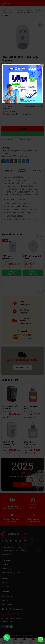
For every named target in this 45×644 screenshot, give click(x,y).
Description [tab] (8, 171)
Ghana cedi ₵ (6, 80)
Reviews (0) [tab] (37, 171)
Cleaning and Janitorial (24, 10)
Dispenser (9, 156)
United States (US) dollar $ (11, 88)
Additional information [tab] (22, 171)
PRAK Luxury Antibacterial (8, 257)
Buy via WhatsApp (12, 273)
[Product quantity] (23, 123)
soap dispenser (23, 156)
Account (5, 641)
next (42, 235)
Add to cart (22, 129)
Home (4, 10)
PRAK (15, 156)
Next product (42, 291)
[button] (40, 25)
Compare (32, 641)
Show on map (6, 554)
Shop (11, 10)
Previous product (38, 291)
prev (38, 235)
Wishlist (23, 641)
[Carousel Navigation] (40, 235)
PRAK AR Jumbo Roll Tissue (32, 257)
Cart (14, 641)
